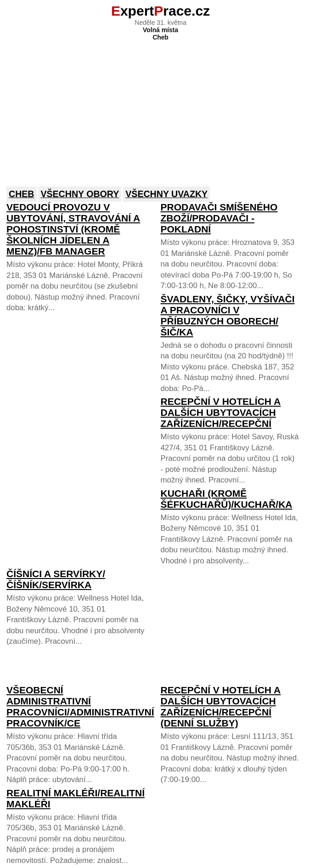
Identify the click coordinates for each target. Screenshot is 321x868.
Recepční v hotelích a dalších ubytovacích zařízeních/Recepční (220, 412)
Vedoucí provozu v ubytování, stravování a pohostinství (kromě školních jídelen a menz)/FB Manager (73, 229)
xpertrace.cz (160, 11)
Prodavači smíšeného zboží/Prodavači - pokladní (219, 218)
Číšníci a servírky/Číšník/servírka (56, 579)
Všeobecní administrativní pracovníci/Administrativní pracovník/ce (80, 706)
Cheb (22, 194)
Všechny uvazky (166, 194)
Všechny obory (80, 194)
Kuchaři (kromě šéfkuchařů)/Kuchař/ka (226, 499)
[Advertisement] (160, 108)
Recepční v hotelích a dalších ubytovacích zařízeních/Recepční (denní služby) (220, 706)
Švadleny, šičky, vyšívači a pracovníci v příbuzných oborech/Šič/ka (227, 315)
